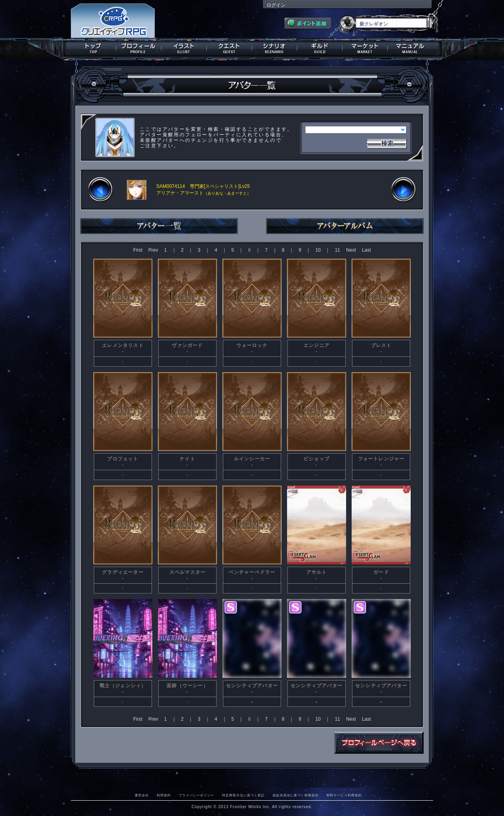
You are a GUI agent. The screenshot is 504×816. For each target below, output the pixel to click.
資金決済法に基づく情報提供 (296, 795)
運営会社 (142, 795)
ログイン (276, 5)
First (138, 250)
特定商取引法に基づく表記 (243, 795)
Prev (153, 250)
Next (351, 250)
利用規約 (164, 795)
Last (366, 250)
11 (337, 250)
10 (318, 250)
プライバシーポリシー (196, 795)
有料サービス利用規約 (344, 795)
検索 (387, 143)
